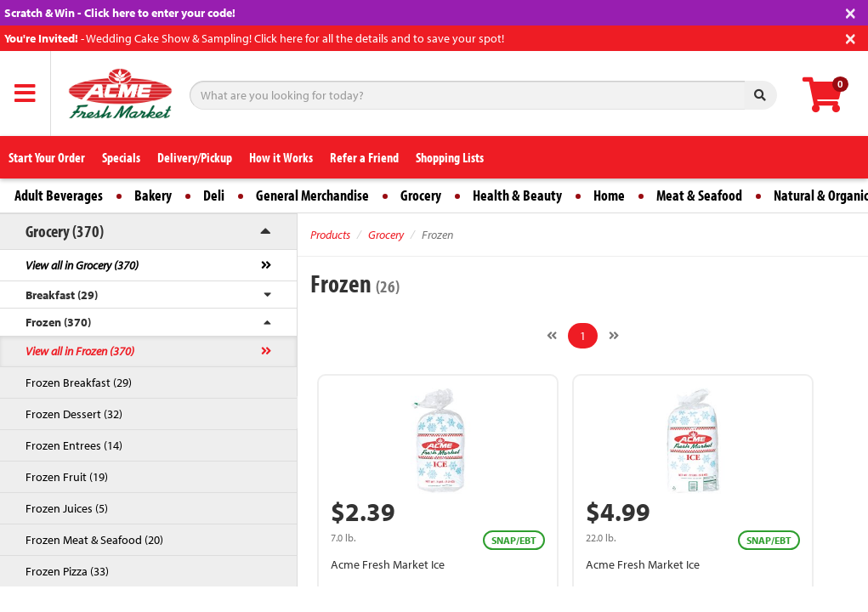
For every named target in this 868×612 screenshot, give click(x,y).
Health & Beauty (517, 195)
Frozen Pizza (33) (67, 571)
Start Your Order (47, 157)
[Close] (851, 11)
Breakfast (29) (62, 295)
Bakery (153, 195)
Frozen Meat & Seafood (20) (94, 540)
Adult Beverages (59, 195)
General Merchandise (312, 195)
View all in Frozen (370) (80, 351)
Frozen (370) (58, 322)
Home (609, 195)
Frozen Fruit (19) (67, 477)
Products (330, 235)
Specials (121, 157)
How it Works (281, 157)
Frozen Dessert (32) (74, 414)
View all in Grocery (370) (82, 265)
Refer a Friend (364, 157)
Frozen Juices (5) (67, 508)
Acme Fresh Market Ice (388, 564)
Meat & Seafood (699, 195)
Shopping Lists (450, 157)
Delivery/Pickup (195, 157)
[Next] (614, 336)
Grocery (421, 195)
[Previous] (552, 336)
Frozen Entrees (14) (74, 445)
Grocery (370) (65, 231)
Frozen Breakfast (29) (79, 382)
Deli (214, 195)
